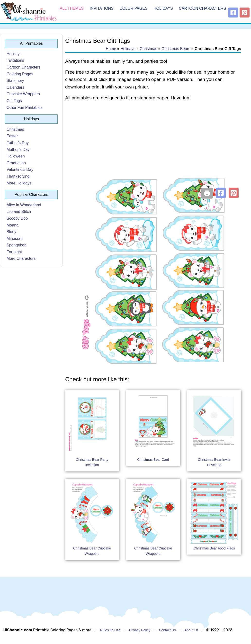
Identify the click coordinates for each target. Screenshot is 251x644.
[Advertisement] (153, 144)
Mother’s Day (18, 150)
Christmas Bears (176, 49)
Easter (12, 136)
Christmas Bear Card (153, 460)
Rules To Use (110, 630)
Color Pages (133, 8)
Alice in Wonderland (24, 205)
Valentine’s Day (20, 170)
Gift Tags (14, 101)
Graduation (16, 163)
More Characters (21, 258)
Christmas (15, 129)
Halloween (16, 156)
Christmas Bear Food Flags (214, 548)
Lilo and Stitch (19, 212)
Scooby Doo (17, 218)
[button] (221, 193)
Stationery (15, 81)
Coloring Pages (20, 74)
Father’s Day (18, 143)
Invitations (102, 8)
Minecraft (15, 239)
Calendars (15, 87)
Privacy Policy (140, 630)
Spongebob (17, 245)
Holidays (163, 8)
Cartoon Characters (202, 8)
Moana (13, 225)
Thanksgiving (18, 176)
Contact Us (167, 630)
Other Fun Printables (25, 108)
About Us (191, 630)
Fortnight (14, 252)
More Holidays (19, 183)
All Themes (72, 8)
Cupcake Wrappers (23, 94)
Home (111, 49)
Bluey (11, 232)
